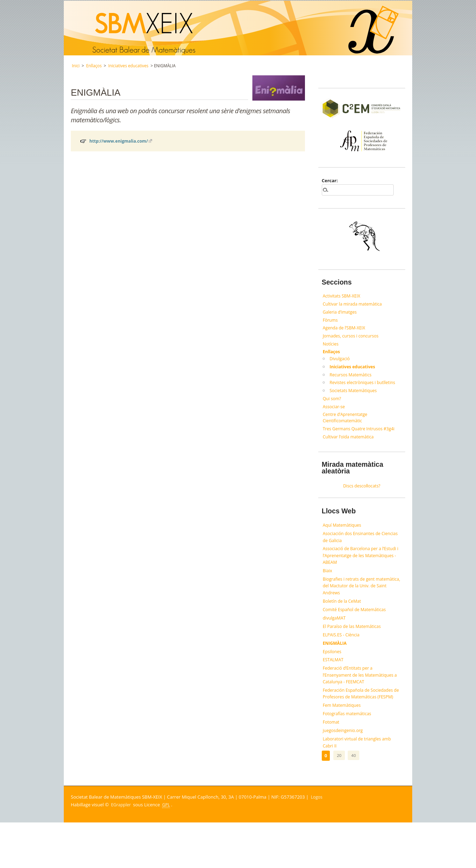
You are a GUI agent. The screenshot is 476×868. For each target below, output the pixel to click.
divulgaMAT (335, 640)
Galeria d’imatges (341, 313)
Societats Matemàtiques (355, 397)
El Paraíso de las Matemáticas (354, 650)
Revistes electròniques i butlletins (365, 388)
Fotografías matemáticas (349, 756)
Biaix (328, 587)
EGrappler (122, 850)
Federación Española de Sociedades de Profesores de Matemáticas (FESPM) (361, 729)
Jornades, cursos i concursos (353, 339)
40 (353, 801)
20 (339, 801)
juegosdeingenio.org (344, 774)
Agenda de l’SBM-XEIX (346, 330)
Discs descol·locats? (362, 496)
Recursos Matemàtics (352, 380)
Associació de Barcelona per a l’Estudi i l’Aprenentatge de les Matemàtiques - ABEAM (354, 570)
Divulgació (340, 363)
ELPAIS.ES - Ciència (343, 659)
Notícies (331, 347)
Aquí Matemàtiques (344, 536)
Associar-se (335, 414)
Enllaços (94, 66)
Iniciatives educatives (128, 66)
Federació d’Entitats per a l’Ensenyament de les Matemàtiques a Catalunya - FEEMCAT (361, 704)
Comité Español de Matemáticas (357, 631)
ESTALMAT (334, 687)
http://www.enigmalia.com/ (121, 143)
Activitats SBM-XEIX (343, 296)
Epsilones (333, 678)
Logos (317, 843)
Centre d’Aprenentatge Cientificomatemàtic (347, 425)
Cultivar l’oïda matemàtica (350, 446)
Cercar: (330, 180)
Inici (76, 66)
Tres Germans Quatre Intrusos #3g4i (362, 437)
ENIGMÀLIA (336, 668)
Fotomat (332, 765)
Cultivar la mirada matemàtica (355, 305)
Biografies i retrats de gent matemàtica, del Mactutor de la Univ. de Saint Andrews (362, 604)
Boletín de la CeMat (344, 622)
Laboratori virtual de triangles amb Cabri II (360, 787)
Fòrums (331, 322)
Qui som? (333, 405)
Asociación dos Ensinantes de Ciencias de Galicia (354, 549)
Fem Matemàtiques (343, 746)
